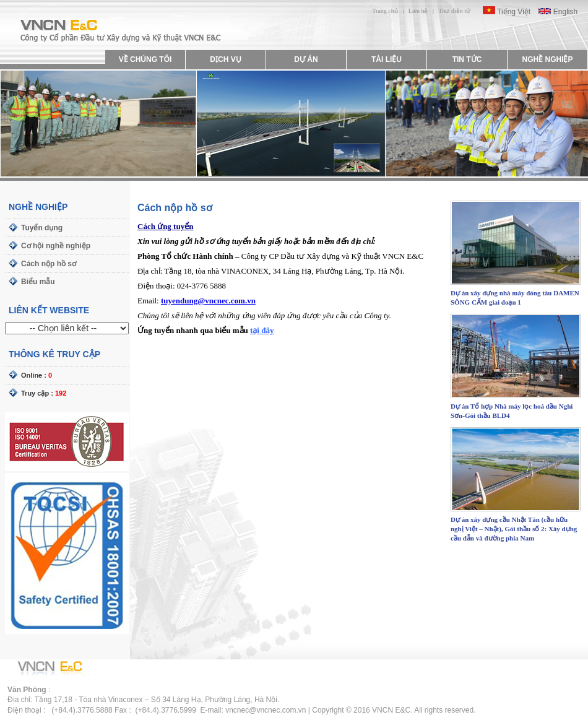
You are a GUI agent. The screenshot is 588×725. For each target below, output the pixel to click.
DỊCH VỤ (225, 59)
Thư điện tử (454, 11)
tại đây (262, 330)
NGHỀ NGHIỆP (547, 59)
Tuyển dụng (42, 228)
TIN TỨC (467, 59)
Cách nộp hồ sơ (49, 264)
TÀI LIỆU (387, 59)
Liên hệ (418, 11)
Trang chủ (385, 11)
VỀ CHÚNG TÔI (145, 59)
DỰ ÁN (306, 59)
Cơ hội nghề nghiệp (56, 246)
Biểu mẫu (38, 282)
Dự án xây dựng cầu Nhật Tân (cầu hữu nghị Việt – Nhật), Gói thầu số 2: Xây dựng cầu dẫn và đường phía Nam (514, 529)
